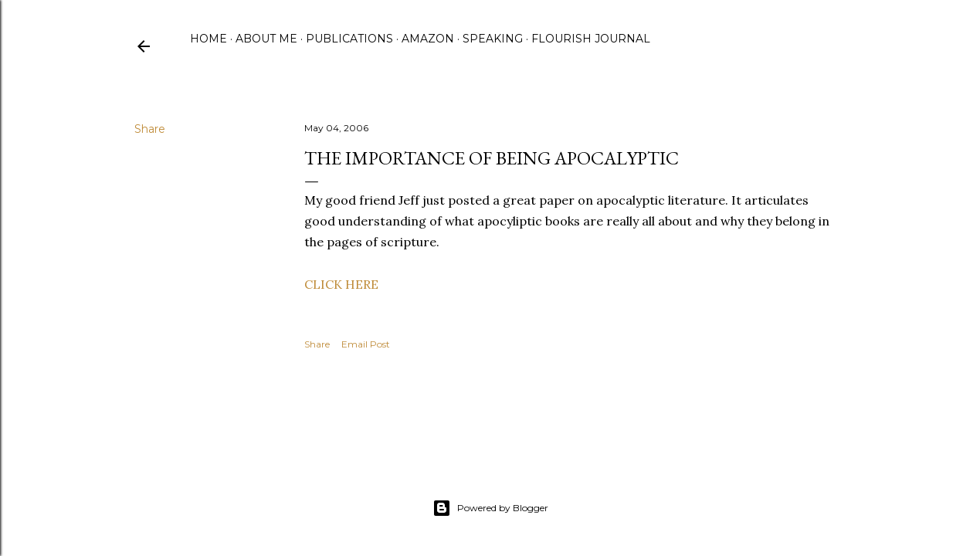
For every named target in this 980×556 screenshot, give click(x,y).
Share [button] (150, 129)
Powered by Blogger (490, 508)
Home (209, 39)
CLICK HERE (341, 284)
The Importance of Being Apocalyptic (492, 158)
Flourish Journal (591, 39)
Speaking (493, 39)
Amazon (428, 39)
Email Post (366, 344)
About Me (266, 39)
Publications (349, 39)
